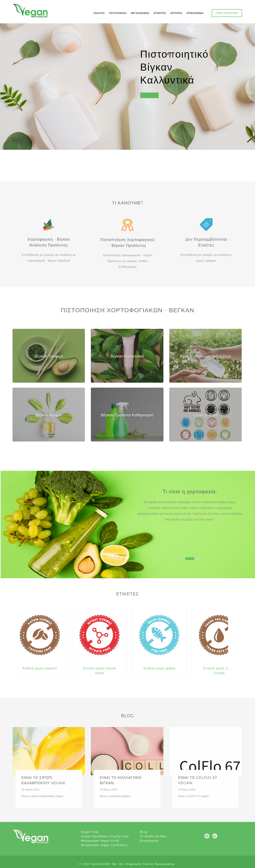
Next (239, 519)
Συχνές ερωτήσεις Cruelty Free (105, 836)
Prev (144, 519)
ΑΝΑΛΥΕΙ (99, 13)
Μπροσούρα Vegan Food (100, 841)
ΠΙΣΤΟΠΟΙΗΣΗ (118, 13)
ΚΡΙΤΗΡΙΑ (176, 13)
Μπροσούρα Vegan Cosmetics (104, 845)
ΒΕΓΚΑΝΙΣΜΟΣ (140, 13)
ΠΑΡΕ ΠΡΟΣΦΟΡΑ (227, 13)
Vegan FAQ (90, 832)
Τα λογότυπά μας (153, 836)
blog (144, 832)
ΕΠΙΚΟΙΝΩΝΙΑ (195, 13)
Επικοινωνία (149, 841)
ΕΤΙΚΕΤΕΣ (160, 13)
